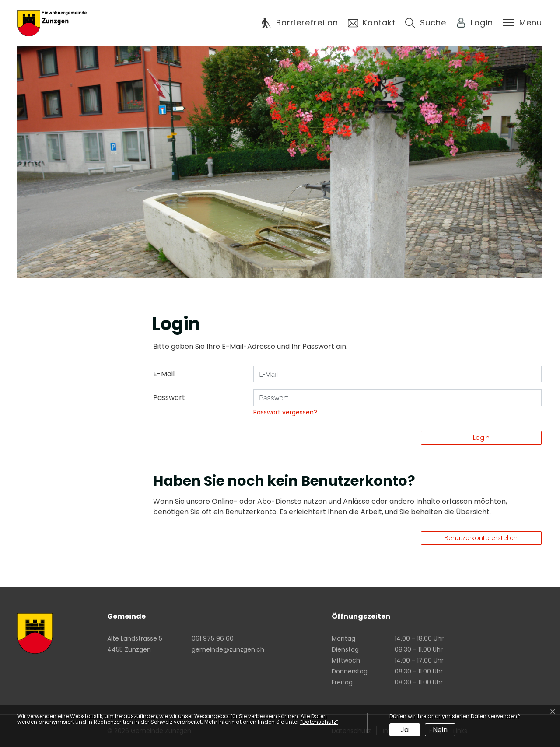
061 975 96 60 (213, 638)
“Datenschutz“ (319, 722)
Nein (440, 730)
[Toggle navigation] (522, 23)
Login (481, 438)
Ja (404, 730)
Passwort (169, 398)
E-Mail (164, 374)
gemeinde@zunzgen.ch (228, 649)
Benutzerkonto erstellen (481, 538)
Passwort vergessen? (285, 412)
